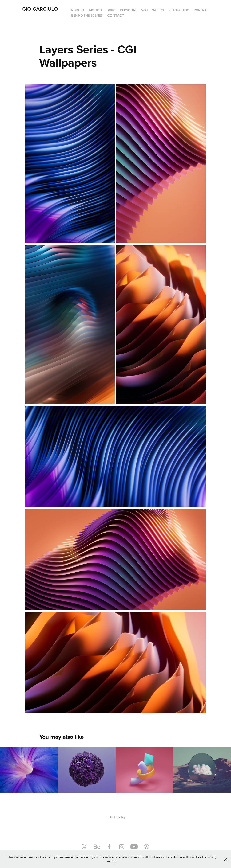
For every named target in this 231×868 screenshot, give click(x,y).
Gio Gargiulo (40, 9)
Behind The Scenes (87, 15)
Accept (112, 861)
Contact (116, 15)
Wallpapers (153, 10)
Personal (128, 10)
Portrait (201, 10)
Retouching (179, 10)
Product (77, 10)
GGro (111, 10)
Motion (95, 10)
